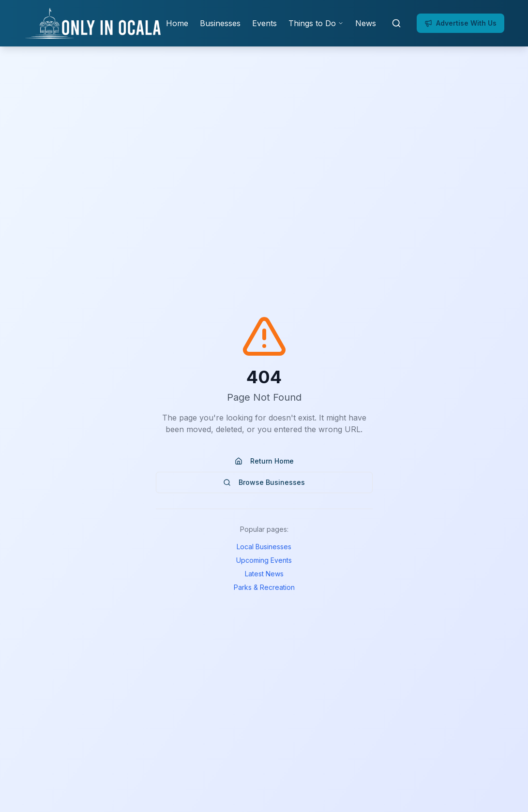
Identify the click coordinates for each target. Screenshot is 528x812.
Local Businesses (264, 547)
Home (177, 23)
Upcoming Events (264, 560)
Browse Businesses (264, 482)
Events (264, 23)
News (366, 23)
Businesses (220, 23)
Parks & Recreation (264, 587)
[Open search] (396, 23)
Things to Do (316, 23)
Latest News (264, 574)
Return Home (264, 461)
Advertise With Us (460, 23)
